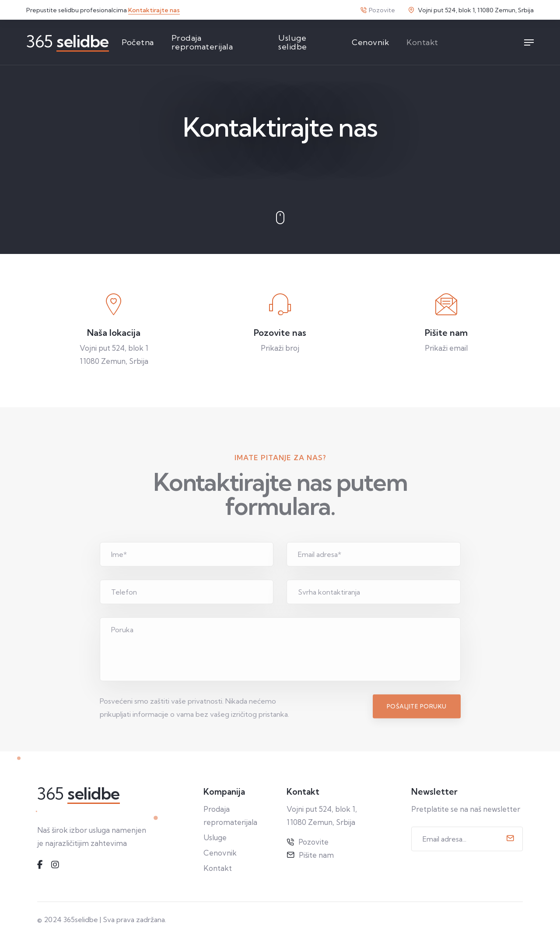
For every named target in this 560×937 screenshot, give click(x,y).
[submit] (510, 839)
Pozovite (378, 10)
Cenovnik (370, 42)
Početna (138, 42)
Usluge (215, 837)
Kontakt (422, 42)
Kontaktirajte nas (154, 10)
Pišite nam (316, 855)
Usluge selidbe (293, 42)
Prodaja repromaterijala (202, 42)
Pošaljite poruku (417, 732)
